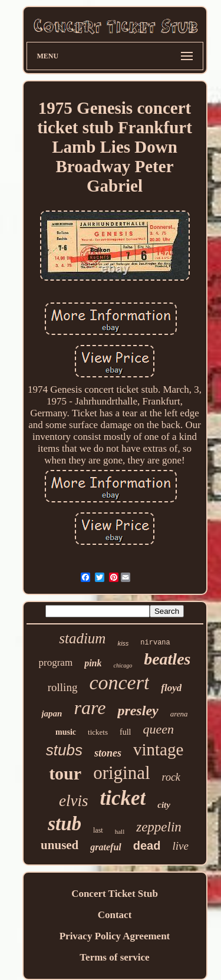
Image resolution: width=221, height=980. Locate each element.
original (121, 773)
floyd (171, 688)
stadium (82, 638)
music (66, 732)
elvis (73, 801)
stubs (64, 750)
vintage (158, 749)
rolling (63, 687)
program (56, 662)
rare (90, 708)
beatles (167, 659)
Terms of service (114, 957)
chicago (123, 665)
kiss (123, 643)
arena (179, 714)
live (180, 846)
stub (65, 824)
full (125, 732)
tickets (98, 732)
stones (108, 753)
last (98, 830)
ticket (123, 798)
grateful (105, 847)
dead (147, 846)
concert (119, 683)
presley (138, 711)
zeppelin (159, 827)
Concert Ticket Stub (115, 894)
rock (171, 777)
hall (120, 831)
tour (65, 773)
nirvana (155, 643)
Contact (115, 915)
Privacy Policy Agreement (115, 936)
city (164, 805)
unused (60, 845)
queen (158, 729)
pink (93, 663)
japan (52, 713)
